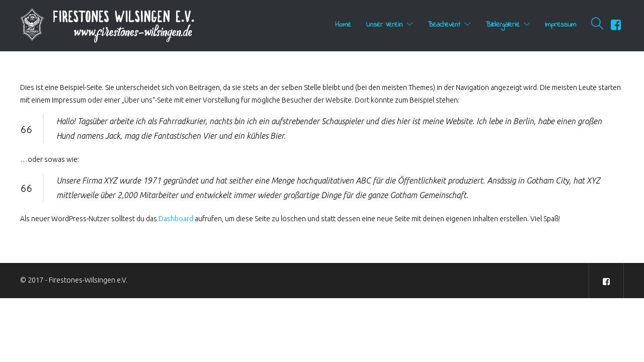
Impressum (560, 25)
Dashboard (176, 219)
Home (343, 25)
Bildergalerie (503, 25)
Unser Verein (384, 25)
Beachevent (444, 25)
